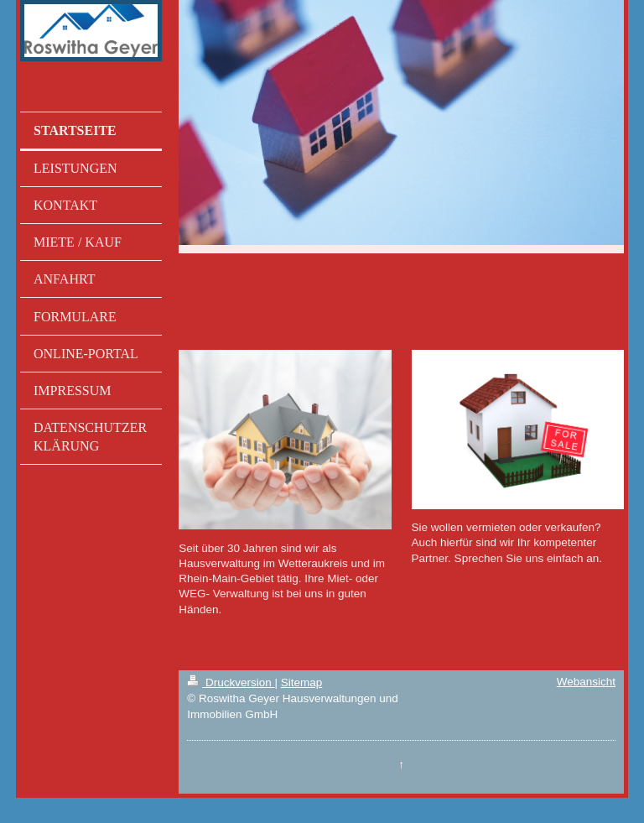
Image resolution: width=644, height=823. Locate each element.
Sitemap (302, 682)
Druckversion (231, 682)
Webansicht (586, 682)
